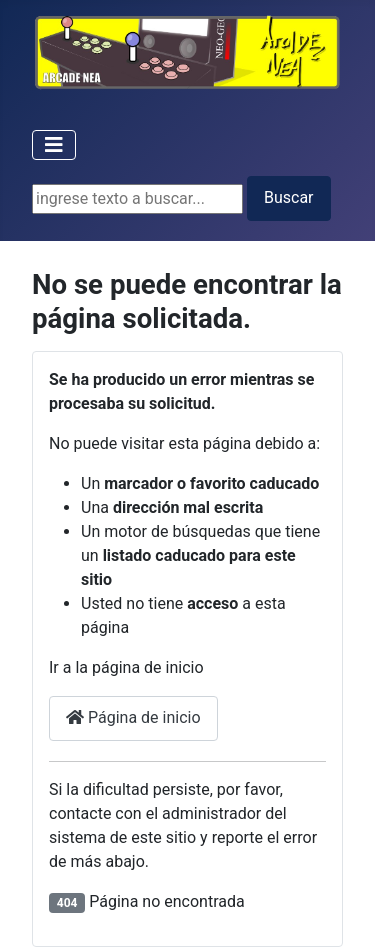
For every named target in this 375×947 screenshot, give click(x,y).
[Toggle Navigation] (54, 145)
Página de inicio (133, 717)
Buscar (289, 197)
